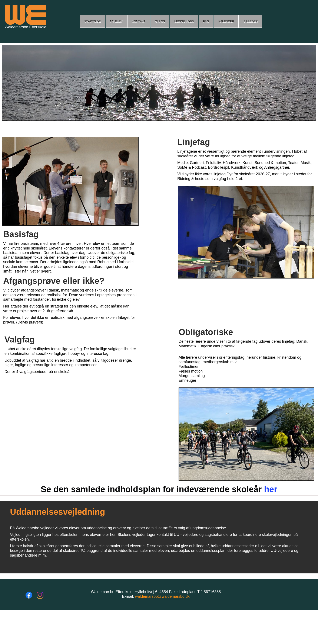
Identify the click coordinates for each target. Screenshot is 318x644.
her (271, 489)
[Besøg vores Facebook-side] (29, 595)
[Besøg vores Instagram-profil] (40, 595)
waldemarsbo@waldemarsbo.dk (162, 596)
